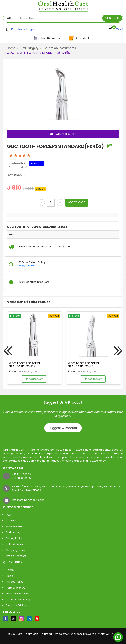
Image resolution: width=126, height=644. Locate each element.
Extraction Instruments (60, 48)
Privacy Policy (15, 582)
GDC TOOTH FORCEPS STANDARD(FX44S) (84, 365)
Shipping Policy (16, 550)
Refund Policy (14, 544)
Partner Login (14, 532)
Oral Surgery (29, 48)
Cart (119, 29)
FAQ (8, 515)
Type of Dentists (16, 556)
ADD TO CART (77, 203)
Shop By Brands (47, 38)
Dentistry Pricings (17, 605)
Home (11, 48)
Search (114, 18)
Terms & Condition (18, 594)
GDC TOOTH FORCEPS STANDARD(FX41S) (25, 365)
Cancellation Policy (18, 599)
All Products (79, 38)
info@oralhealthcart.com (28, 500)
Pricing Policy (14, 538)
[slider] (20, 155)
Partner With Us (16, 588)
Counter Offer (63, 134)
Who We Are (14, 526)
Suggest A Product (63, 428)
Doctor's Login (22, 29)
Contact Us (13, 521)
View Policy (26, 266)
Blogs (9, 576)
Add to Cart (34, 379)
